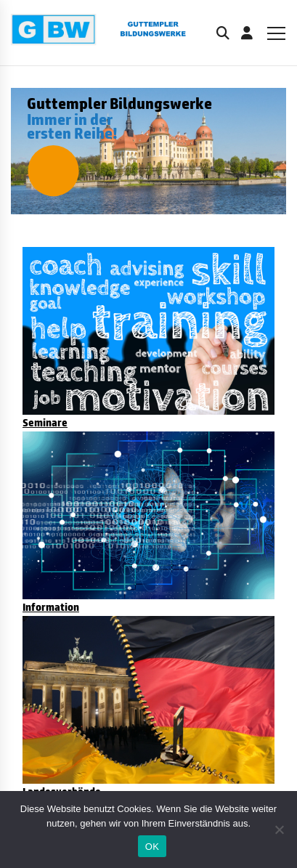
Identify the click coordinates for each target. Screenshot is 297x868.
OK (152, 847)
